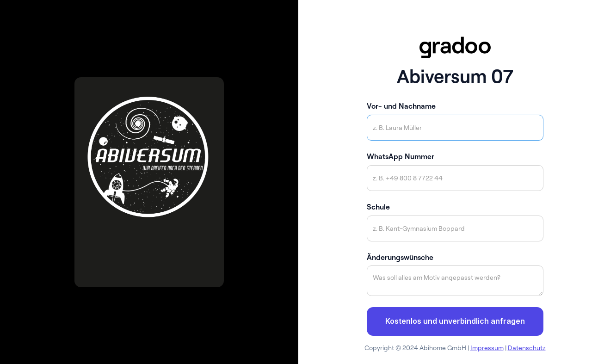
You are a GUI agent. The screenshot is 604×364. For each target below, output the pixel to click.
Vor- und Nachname (401, 106)
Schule (378, 207)
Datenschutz (527, 348)
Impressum (487, 348)
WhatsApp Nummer (401, 156)
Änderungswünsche (400, 257)
